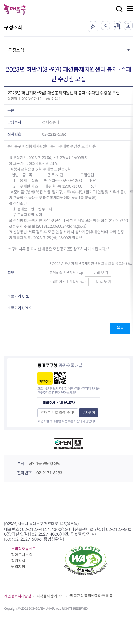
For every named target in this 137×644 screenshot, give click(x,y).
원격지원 (18, 567)
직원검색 (18, 561)
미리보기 (98, 273)
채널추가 (45, 381)
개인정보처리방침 (18, 596)
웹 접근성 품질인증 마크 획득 (91, 596)
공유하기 (105, 26)
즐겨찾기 (93, 27)
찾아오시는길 (22, 555)
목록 (120, 328)
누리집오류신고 (24, 549)
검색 (118, 13)
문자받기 (89, 413)
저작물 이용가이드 (50, 596)
